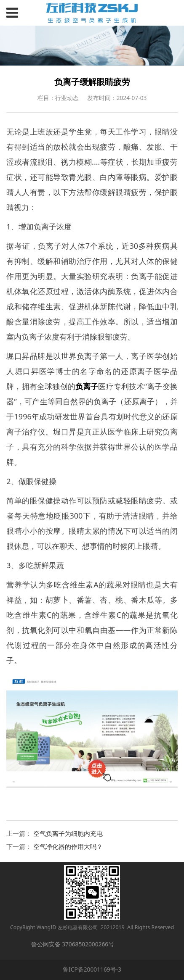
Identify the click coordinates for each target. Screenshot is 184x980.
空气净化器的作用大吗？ (68, 846)
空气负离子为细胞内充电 (68, 833)
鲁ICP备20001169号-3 (92, 969)
